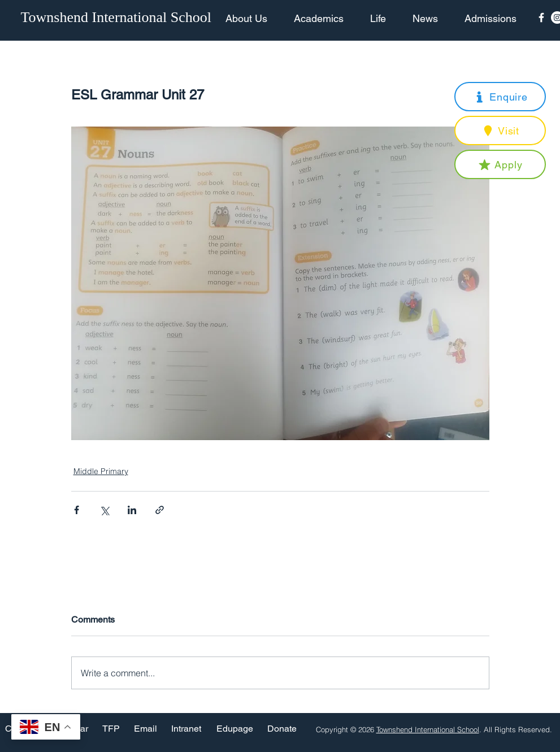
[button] (500, 97)
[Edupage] (235, 729)
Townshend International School (428, 729)
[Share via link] (160, 510)
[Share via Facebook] (77, 510)
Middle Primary (101, 471)
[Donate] (282, 729)
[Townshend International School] (118, 18)
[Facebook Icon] (541, 18)
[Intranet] (186, 729)
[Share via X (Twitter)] (104, 510)
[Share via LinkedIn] (132, 510)
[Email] (146, 729)
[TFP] (111, 729)
